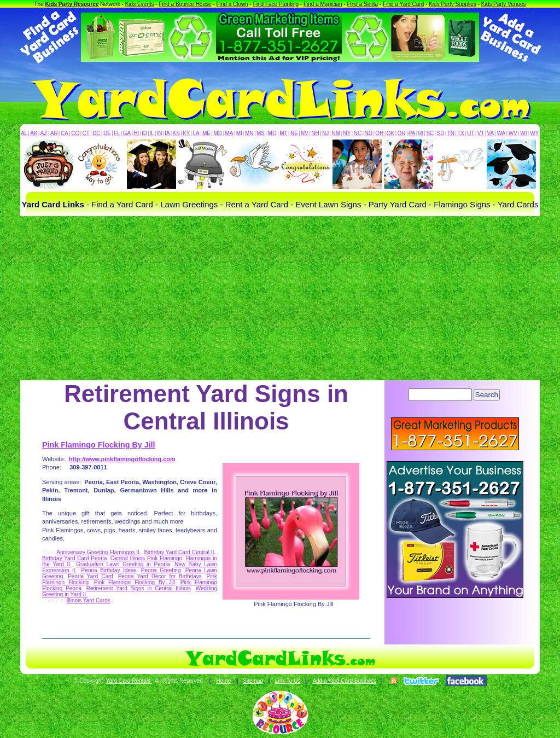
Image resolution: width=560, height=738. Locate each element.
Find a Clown (232, 4)
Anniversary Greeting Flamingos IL (98, 552)
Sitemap (253, 681)
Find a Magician (323, 4)
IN (159, 133)
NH (315, 133)
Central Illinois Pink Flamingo (146, 558)
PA (412, 133)
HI (136, 133)
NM (336, 133)
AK (34, 133)
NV (305, 133)
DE (107, 133)
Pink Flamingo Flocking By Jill (99, 445)
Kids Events (140, 4)
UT (471, 133)
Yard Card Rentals (129, 681)
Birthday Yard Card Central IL (180, 552)
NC (358, 133)
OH (379, 133)
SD (441, 133)
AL (24, 133)
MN (249, 133)
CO (75, 133)
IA (167, 133)
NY (347, 133)
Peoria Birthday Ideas (109, 570)
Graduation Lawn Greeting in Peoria (123, 564)
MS (261, 133)
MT (283, 133)
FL (117, 133)
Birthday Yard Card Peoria (74, 558)
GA (127, 133)
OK (390, 133)
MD (218, 133)
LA (196, 133)
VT (481, 133)
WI (523, 133)
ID (144, 133)
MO (272, 133)
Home (223, 681)
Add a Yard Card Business (344, 681)
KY (186, 133)
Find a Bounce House (185, 4)
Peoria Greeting (161, 570)
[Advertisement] (280, 298)
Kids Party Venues (504, 4)
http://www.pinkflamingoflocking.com (122, 459)
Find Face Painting (276, 4)
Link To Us (288, 681)
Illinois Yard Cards (88, 600)
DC (96, 133)
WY (534, 133)
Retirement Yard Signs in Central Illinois (139, 588)
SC (430, 133)
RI (421, 133)
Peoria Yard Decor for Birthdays (160, 576)
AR (54, 133)
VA (491, 133)
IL (152, 133)
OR (402, 133)
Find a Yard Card (403, 4)
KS (176, 133)
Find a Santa (362, 4)
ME (206, 133)
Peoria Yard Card (91, 576)
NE (294, 133)
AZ (44, 133)
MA (229, 133)
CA (65, 133)
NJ (325, 133)
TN (451, 133)
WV (513, 133)
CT (86, 133)
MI (239, 133)
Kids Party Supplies (453, 4)
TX (461, 133)
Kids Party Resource (72, 4)
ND (369, 133)
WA (501, 133)
